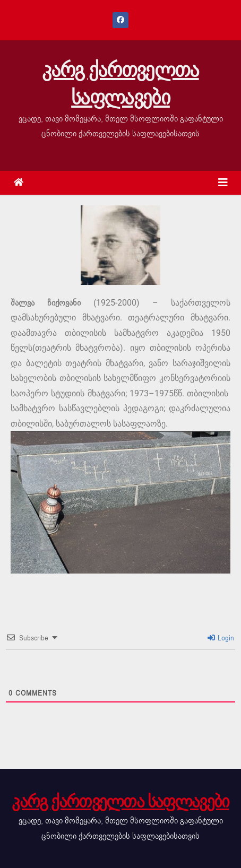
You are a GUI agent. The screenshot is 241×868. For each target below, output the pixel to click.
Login (221, 638)
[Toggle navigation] (223, 183)
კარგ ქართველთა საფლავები (120, 84)
